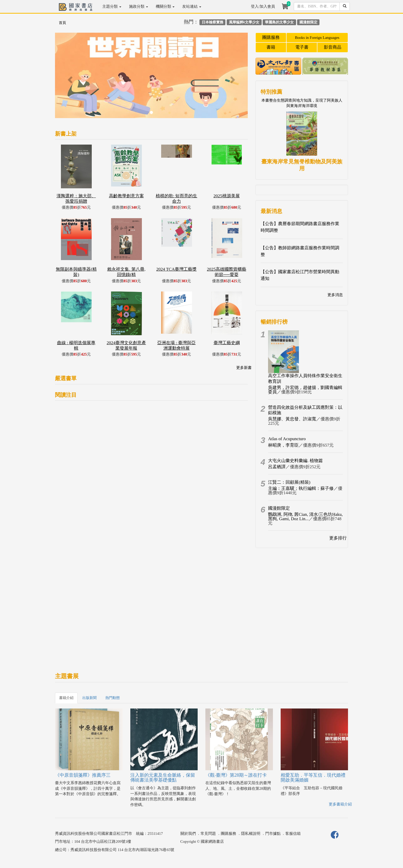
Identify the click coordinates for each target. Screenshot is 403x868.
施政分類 (139, 6)
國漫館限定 (279, 508)
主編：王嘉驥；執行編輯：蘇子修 (301, 488)
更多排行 (338, 538)
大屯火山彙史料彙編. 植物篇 (295, 461)
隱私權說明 (251, 834)
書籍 (271, 47)
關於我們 (188, 834)
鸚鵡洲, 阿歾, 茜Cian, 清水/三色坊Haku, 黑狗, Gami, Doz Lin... (305, 517)
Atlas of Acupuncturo (287, 439)
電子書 (302, 47)
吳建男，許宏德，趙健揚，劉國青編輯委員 (305, 390)
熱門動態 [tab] (113, 698)
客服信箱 (293, 834)
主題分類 (112, 6)
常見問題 (208, 834)
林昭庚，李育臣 (283, 445)
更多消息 (335, 295)
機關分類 (165, 6)
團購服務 (271, 37)
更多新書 (244, 368)
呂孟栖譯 (277, 467)
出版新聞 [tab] (89, 698)
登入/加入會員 (263, 6)
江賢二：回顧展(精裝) (289, 482)
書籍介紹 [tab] (66, 698)
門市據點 (273, 834)
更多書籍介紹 (340, 804)
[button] (70, 78)
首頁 (62, 23)
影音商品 (333, 47)
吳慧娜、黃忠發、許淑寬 (292, 419)
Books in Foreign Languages (317, 38)
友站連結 (192, 6)
